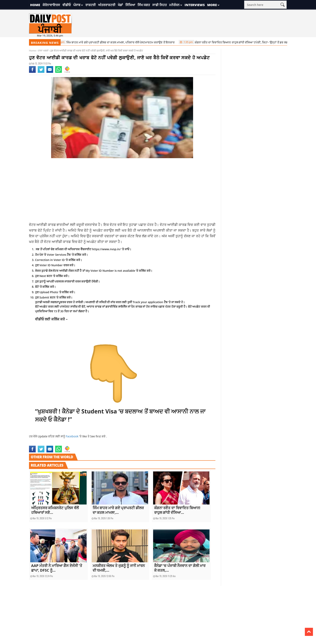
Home (35, 5)
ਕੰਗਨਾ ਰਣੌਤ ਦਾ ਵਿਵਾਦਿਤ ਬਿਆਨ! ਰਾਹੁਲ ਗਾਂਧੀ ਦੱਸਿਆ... (177, 510)
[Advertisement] (122, 192)
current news (37, 443)
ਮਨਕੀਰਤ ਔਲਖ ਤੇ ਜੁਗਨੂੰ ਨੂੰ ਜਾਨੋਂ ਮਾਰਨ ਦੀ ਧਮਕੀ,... (119, 568)
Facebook (72, 436)
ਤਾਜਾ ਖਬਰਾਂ (43, 51)
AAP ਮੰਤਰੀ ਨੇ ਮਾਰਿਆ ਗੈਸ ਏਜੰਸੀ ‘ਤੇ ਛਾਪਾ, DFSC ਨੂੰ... (57, 568)
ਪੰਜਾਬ (77, 5)
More (212, 5)
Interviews (195, 5)
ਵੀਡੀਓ (67, 5)
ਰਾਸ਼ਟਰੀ (91, 5)
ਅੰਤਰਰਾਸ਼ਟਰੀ (107, 5)
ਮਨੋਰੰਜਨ (174, 5)
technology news (68, 443)
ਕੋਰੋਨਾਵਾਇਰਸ (51, 5)
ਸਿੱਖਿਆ (130, 5)
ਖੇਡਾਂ (120, 5)
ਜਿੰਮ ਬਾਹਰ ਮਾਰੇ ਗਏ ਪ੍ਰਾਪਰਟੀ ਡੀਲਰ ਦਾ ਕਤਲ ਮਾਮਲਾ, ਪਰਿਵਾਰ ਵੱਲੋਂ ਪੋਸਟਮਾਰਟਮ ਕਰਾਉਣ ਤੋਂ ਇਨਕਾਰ (116, 42)
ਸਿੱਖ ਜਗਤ (144, 5)
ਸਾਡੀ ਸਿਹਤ (160, 5)
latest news (51, 443)
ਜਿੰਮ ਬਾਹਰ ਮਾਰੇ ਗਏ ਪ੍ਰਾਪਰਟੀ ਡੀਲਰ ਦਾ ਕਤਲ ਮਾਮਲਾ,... (118, 510)
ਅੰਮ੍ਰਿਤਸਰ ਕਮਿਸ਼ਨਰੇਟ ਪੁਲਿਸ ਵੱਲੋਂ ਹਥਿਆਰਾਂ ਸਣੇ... (55, 510)
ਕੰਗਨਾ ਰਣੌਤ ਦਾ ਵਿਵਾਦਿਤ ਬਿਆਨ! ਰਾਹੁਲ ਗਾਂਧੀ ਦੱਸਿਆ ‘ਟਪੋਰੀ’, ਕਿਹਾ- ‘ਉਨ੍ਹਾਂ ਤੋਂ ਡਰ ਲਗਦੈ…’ (239, 42)
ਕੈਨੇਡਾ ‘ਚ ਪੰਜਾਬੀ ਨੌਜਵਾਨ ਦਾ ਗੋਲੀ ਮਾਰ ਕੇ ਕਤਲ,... (180, 568)
